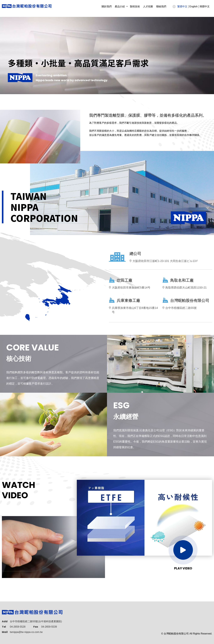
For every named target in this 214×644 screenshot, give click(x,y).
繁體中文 (182, 6)
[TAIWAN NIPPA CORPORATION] (27, 6)
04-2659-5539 (49, 627)
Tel (4, 627)
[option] (107, 56)
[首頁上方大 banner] (107, 56)
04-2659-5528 (18, 627)
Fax (36, 627)
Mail (5, 632)
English (194, 6)
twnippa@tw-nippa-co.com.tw (26, 632)
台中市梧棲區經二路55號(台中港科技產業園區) (36, 621)
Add (5, 621)
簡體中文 (205, 6)
